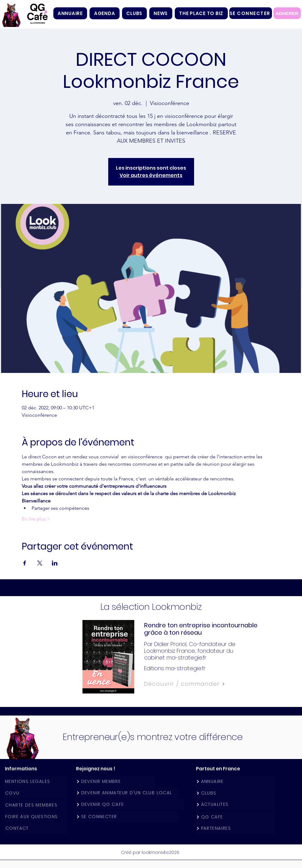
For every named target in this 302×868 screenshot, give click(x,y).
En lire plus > (36, 519)
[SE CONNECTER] (251, 13)
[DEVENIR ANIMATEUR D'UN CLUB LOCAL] (127, 793)
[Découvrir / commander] (198, 684)
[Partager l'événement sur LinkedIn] (55, 563)
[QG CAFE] (235, 817)
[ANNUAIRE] (235, 782)
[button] (134, 13)
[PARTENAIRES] (235, 828)
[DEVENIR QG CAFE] (130, 804)
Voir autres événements (151, 175)
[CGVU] (35, 793)
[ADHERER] (287, 13)
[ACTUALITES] (235, 804)
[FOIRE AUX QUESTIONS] (35, 817)
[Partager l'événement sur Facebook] (25, 563)
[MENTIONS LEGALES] (35, 782)
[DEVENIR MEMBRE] (116, 782)
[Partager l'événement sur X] (40, 563)
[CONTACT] (36, 828)
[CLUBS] (235, 793)
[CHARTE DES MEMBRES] (35, 805)
